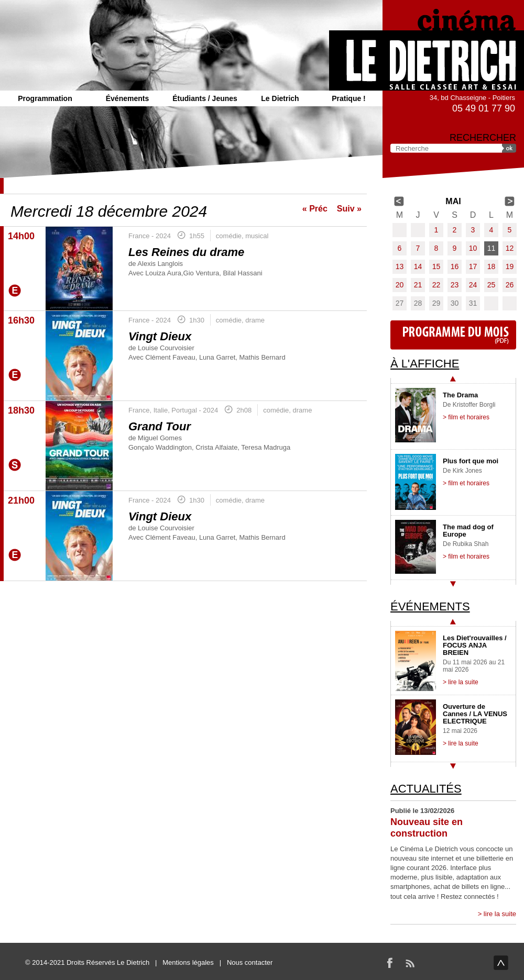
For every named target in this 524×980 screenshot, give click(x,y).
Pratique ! (349, 98)
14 (418, 266)
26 (510, 285)
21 (418, 285)
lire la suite (500, 914)
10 (473, 248)
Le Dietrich (280, 98)
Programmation (45, 98)
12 (510, 248)
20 (400, 285)
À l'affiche (425, 364)
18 (492, 266)
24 (473, 285)
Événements (127, 98)
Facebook (390, 963)
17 (473, 266)
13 (400, 266)
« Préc (315, 209)
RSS (410, 963)
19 (510, 266)
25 (492, 285)
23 (455, 285)
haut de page (501, 963)
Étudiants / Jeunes (205, 98)
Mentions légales (188, 962)
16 (455, 266)
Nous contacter (250, 962)
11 (492, 248)
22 (436, 285)
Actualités (426, 789)
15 (436, 266)
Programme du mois (453, 335)
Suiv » (349, 209)
